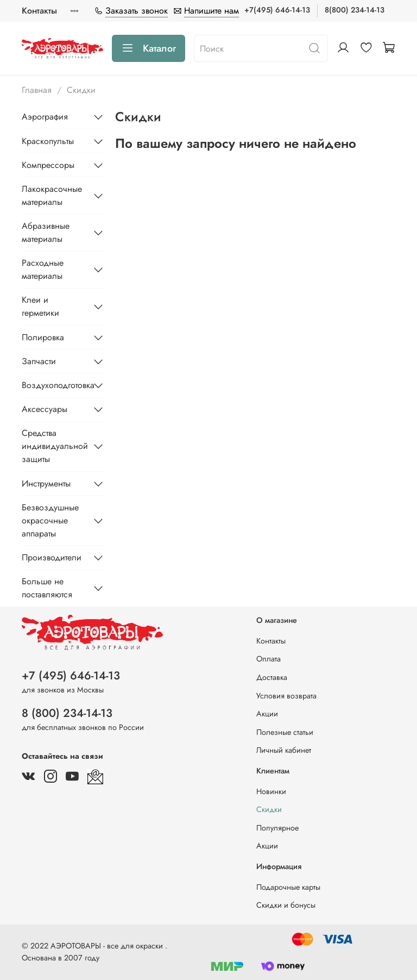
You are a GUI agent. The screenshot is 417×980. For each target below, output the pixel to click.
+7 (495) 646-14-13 (71, 676)
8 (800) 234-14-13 (67, 713)
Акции (267, 714)
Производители (52, 557)
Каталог (149, 48)
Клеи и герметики (40, 306)
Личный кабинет (284, 750)
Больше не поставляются (47, 588)
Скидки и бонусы (286, 905)
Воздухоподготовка (55, 385)
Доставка (272, 677)
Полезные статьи (285, 732)
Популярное (277, 828)
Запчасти (39, 361)
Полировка (43, 337)
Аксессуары (45, 409)
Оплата (268, 659)
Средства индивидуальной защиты (55, 446)
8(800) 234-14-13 (355, 10)
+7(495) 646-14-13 (277, 10)
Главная (37, 90)
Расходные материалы (43, 269)
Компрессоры (48, 165)
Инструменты (46, 483)
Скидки (269, 809)
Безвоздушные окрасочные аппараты (50, 520)
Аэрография (45, 117)
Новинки (271, 791)
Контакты (39, 11)
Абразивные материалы (46, 232)
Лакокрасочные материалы (52, 195)
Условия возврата (286, 696)
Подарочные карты (288, 887)
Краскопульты (48, 141)
